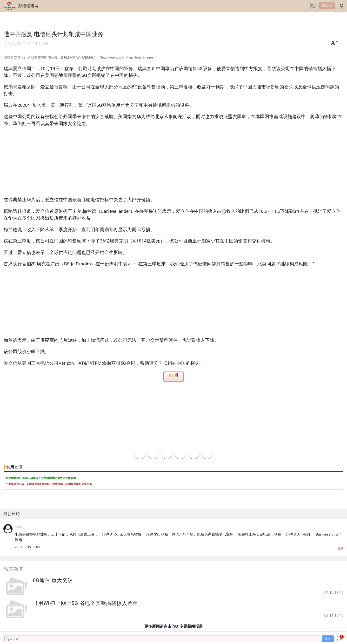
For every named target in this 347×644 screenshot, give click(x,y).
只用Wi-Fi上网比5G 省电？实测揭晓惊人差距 (85, 603)
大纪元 (10, 44)
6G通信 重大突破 (53, 580)
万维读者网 (28, 6)
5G (175, 626)
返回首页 (327, 6)
